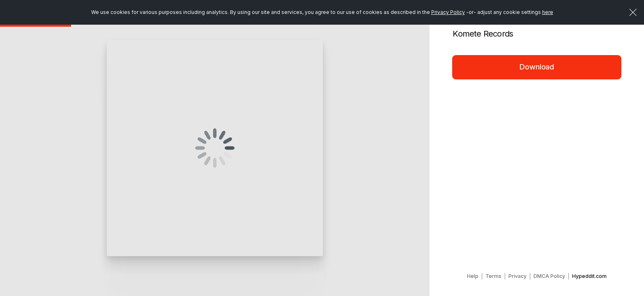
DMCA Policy (549, 276)
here (548, 12)
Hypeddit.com (589, 276)
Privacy (517, 276)
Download (537, 67)
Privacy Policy (448, 12)
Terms (493, 276)
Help (473, 276)
